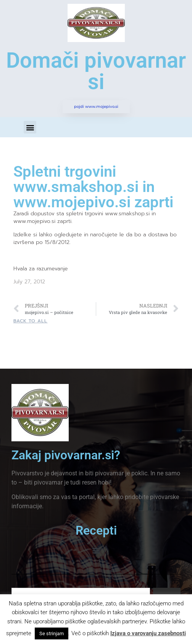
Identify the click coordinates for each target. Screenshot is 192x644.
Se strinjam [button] (52, 633)
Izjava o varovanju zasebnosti (148, 633)
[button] (30, 127)
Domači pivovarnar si (96, 71)
